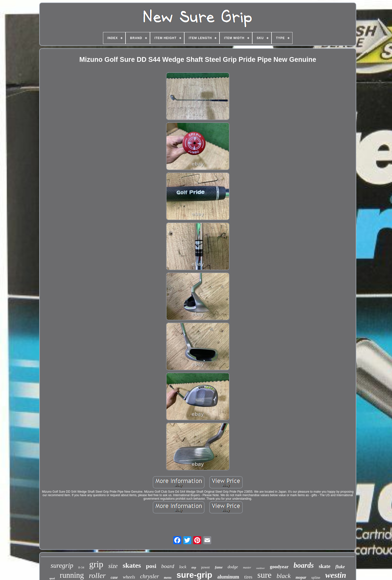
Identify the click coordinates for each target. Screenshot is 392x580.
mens (168, 578)
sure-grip (194, 575)
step (194, 567)
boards (304, 565)
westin (336, 575)
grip (96, 564)
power (206, 567)
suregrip (62, 565)
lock (183, 567)
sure (265, 575)
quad (52, 578)
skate (325, 566)
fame (219, 567)
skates (132, 565)
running (72, 575)
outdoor (261, 568)
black (283, 576)
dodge (233, 567)
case (114, 577)
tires (248, 577)
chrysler (149, 576)
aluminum (228, 577)
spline (316, 577)
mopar (301, 577)
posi (151, 566)
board (168, 566)
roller (97, 575)
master (247, 567)
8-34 (81, 567)
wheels (129, 577)
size (113, 566)
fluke (340, 567)
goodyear (279, 567)
